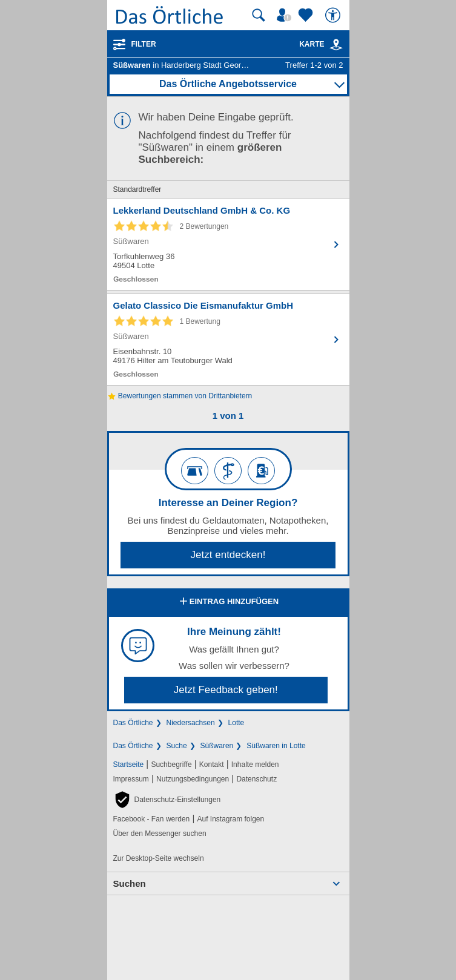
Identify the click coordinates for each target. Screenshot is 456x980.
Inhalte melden (255, 765)
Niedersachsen (191, 723)
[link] (336, 45)
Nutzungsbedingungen (193, 779)
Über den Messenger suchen (160, 834)
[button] (167, 800)
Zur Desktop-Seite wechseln (159, 858)
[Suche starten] (259, 15)
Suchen (130, 883)
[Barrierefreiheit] (334, 15)
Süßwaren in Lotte (276, 746)
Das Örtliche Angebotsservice (228, 84)
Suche (177, 746)
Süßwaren (217, 746)
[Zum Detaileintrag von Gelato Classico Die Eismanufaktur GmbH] (228, 339)
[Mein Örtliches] (286, 15)
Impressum (131, 779)
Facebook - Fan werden (152, 819)
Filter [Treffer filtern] (144, 44)
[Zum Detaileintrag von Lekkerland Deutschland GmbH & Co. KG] (228, 244)
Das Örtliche (133, 723)
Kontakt (212, 765)
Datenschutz (256, 779)
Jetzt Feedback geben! (226, 690)
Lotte (236, 723)
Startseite (129, 765)
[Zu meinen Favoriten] (307, 15)
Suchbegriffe (171, 765)
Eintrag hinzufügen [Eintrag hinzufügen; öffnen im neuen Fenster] (228, 602)
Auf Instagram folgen (230, 819)
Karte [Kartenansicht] (321, 44)
